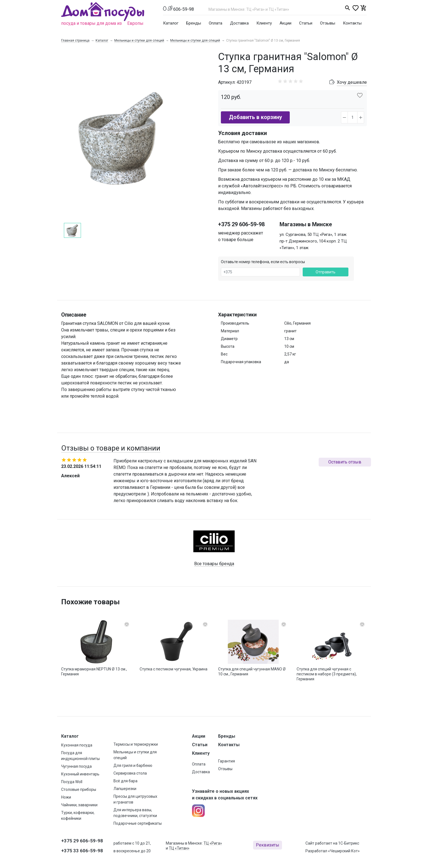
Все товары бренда (214, 564)
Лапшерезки (125, 789)
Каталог (171, 23)
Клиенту (264, 23)
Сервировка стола (130, 773)
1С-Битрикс (349, 843)
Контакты (352, 23)
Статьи (306, 23)
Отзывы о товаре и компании (111, 448)
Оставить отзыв (345, 462)
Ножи (66, 797)
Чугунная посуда (76, 766)
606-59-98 (184, 9)
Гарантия (227, 761)
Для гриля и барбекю (133, 765)
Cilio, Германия (297, 323)
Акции (285, 23)
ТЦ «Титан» (179, 848)
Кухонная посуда (77, 745)
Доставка (239, 23)
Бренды (194, 23)
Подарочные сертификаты (138, 823)
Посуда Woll (72, 782)
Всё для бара (125, 781)
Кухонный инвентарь (80, 774)
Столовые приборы (79, 789)
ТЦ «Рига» (213, 843)
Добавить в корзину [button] (255, 117)
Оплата (216, 23)
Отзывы (328, 23)
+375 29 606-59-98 (241, 224)
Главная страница (75, 41)
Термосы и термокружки (136, 744)
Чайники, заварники (79, 805)
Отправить (326, 272)
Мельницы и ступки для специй (139, 41)
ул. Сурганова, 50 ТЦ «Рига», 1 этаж (313, 234)
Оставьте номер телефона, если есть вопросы (263, 262)
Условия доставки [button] (243, 133)
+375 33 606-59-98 (82, 851)
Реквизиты (268, 845)
